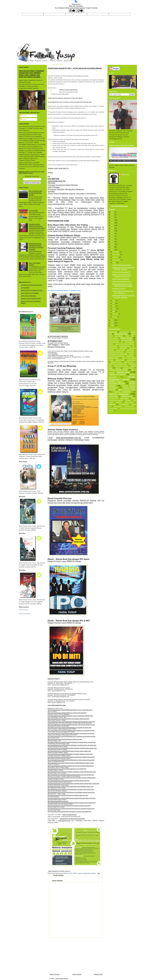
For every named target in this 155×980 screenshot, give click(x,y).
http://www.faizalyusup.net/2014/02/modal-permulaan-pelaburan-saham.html (70, 754)
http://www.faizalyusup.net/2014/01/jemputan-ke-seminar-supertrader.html (69, 811)
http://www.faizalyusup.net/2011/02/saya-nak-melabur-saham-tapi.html (68, 719)
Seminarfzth (128, 400)
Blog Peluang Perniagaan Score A (32, 290)
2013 (113, 247)
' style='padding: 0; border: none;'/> (59, 871)
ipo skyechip (123, 348)
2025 (113, 215)
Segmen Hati (123, 372)
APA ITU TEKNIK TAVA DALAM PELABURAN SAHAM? (35, 193)
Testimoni (112, 404)
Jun (114, 303)
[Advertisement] (76, 955)
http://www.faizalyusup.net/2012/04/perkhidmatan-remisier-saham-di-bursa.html (71, 760)
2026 (113, 212)
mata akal (131, 354)
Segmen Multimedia (122, 392)
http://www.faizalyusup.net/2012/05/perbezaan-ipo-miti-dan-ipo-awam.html (70, 728)
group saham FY (113, 346)
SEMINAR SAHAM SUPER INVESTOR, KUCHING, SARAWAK (123, 268)
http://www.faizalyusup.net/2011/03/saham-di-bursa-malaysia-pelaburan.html (70, 716)
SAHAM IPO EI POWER (128, 368)
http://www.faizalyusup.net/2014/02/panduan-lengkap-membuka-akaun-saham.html (72, 748)
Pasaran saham (131, 360)
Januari (115, 317)
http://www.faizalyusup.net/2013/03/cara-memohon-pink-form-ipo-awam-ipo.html (71, 725)
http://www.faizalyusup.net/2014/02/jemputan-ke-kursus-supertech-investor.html (71, 809)
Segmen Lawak (116, 381)
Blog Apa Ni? (119, 336)
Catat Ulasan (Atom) (62, 978)
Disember (116, 252)
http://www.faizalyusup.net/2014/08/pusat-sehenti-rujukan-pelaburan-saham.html (71, 722)
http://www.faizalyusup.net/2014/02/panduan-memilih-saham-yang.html (69, 781)
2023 (113, 220)
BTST (132, 336)
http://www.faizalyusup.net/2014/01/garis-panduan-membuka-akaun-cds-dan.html (72, 742)
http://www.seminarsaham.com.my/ (58, 801)
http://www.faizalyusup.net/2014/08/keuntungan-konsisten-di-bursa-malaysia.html (72, 778)
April (114, 309)
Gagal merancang (129, 342)
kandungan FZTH (121, 350)
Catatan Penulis (126, 338)
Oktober (116, 257)
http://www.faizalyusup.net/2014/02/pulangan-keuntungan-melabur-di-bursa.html (71, 757)
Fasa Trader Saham (114, 342)
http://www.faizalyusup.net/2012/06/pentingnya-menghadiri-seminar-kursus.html (71, 792)
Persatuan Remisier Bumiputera (31, 285)
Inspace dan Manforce (125, 346)
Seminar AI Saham (114, 398)
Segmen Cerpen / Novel (118, 370)
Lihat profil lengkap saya (119, 206)
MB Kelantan (130, 356)
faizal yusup (23, 45)
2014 (113, 244)
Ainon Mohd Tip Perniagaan (30, 293)
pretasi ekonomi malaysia (121, 366)
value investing (118, 406)
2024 (113, 217)
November (116, 255)
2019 (113, 231)
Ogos (114, 263)
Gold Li (111, 344)
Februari (116, 314)
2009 (113, 325)
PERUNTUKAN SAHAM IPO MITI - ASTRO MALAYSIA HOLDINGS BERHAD (75, 68)
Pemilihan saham (116, 362)
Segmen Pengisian (119, 394)
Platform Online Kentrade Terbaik (118, 364)
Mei (114, 306)
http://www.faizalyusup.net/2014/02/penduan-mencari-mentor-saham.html (69, 751)
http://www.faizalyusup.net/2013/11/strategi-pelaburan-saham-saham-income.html (72, 772)
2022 (113, 223)
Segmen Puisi (113, 396)
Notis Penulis (120, 360)
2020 (113, 228)
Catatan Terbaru (55, 974)
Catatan (24, 116)
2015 (113, 242)
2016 (113, 239)
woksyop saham (113, 408)
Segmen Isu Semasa (117, 374)
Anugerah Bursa (124, 332)
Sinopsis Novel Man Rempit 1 (122, 281)
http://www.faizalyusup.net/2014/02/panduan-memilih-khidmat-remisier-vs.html (71, 763)
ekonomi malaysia (114, 340)
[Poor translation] (80, 11)
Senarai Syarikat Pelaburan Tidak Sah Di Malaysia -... (123, 292)
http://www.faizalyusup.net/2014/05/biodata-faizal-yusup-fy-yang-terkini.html (70, 710)
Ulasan (23, 119)
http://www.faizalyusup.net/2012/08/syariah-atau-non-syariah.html (67, 769)
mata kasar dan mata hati (117, 356)
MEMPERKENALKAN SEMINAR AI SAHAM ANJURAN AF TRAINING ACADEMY (36, 246)
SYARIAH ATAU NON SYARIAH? (122, 265)
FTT (122, 342)
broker (127, 336)
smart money (129, 402)
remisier (118, 368)
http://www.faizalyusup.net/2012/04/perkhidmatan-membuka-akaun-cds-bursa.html (72, 745)
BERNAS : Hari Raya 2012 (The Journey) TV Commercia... (122, 275)
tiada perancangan (124, 404)
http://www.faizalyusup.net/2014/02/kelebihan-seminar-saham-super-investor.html (72, 803)
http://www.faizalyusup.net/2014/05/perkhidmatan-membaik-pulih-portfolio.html (71, 789)
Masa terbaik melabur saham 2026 (118, 354)
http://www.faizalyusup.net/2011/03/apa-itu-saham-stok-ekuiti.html (67, 713)
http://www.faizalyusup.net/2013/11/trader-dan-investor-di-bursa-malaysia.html (71, 766)
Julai (114, 301)
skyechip (119, 402)
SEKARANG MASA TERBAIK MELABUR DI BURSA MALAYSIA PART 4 (37, 226)
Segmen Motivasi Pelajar (127, 390)
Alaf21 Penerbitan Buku (29, 296)
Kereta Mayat (25, 288)
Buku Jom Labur (114, 338)
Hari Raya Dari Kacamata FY (121, 272)
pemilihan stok (129, 362)
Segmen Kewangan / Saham (87, 873)
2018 (113, 233)
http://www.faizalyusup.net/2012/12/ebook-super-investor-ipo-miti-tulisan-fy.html (71, 730)
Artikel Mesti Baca (121, 334)
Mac (114, 311)
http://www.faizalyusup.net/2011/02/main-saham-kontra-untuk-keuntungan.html (71, 775)
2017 (113, 236)
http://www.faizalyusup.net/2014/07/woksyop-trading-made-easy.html (68, 795)
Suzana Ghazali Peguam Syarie (31, 298)
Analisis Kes (113, 332)
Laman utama (77, 974)
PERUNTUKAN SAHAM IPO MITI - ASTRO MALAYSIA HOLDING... (123, 285)
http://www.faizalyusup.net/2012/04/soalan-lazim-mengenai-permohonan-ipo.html (72, 736)
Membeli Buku (114, 358)
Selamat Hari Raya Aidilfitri (121, 279)
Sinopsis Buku (33, 210)
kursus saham (130, 352)
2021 (113, 225)
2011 (113, 320)
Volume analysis (129, 406)
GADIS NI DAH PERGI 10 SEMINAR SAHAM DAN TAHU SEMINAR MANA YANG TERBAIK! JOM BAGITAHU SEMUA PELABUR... (31, 74)
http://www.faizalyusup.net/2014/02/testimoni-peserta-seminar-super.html (69, 806)
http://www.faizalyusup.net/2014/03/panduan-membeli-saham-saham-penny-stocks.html (74, 783)
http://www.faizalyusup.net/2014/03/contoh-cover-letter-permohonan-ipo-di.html (71, 733)
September (117, 260)
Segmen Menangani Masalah (122, 382)
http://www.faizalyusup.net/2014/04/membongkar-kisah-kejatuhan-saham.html (71, 786)
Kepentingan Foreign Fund (116, 352)
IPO (133, 346)
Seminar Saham (124, 398)
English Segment (127, 340)
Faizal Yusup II (23, 610)
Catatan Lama (98, 974)
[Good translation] (72, 11)
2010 (113, 323)
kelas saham (130, 350)
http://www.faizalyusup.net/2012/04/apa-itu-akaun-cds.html (65, 739)
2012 (113, 250)
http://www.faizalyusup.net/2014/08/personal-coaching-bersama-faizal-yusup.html (72, 798)
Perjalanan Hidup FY (119, 288)
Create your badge (25, 614)
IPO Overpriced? (113, 348)
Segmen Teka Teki (127, 396)
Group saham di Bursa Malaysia (124, 344)
